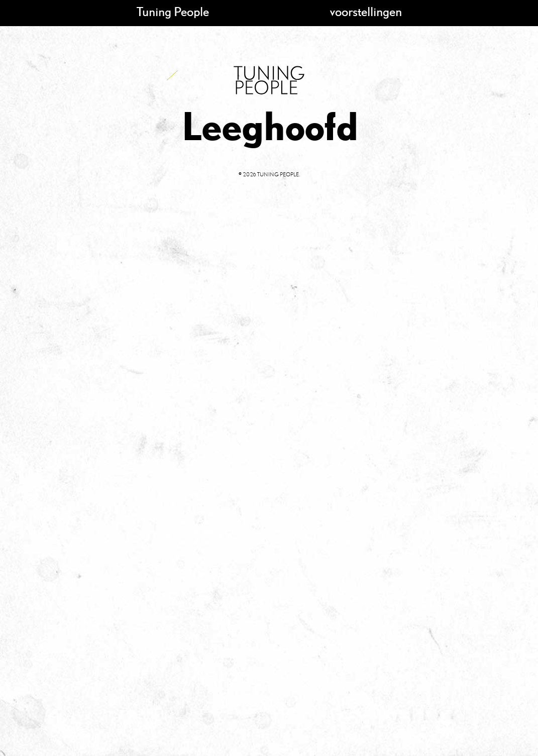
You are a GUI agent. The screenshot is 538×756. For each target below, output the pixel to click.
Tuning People (173, 11)
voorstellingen (366, 11)
